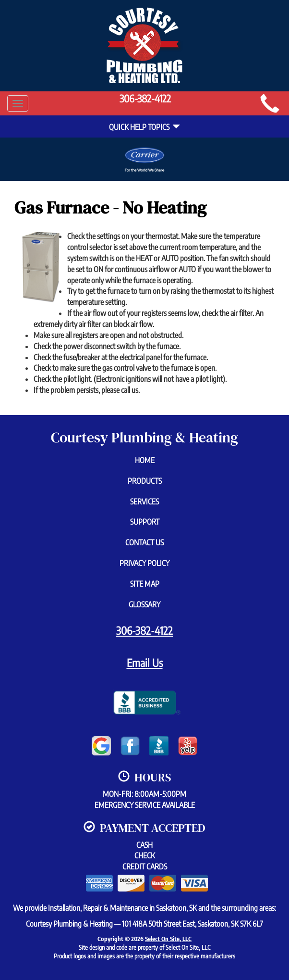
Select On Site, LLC (168, 939)
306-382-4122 (144, 630)
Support (145, 522)
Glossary (144, 604)
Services (144, 502)
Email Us (145, 663)
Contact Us (144, 542)
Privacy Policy (144, 563)
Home (145, 460)
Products (145, 481)
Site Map (145, 584)
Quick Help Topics (144, 127)
